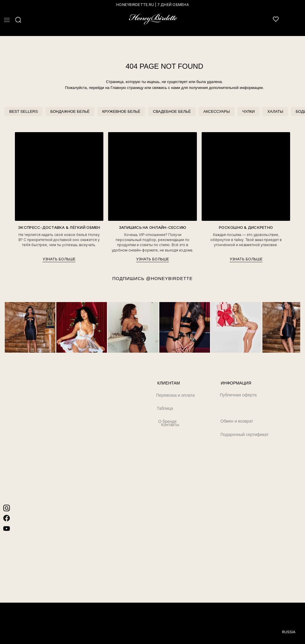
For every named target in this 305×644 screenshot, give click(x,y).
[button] (7, 20)
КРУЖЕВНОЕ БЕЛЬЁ (121, 111)
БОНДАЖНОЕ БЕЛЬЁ (70, 111)
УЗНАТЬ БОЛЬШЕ (59, 259)
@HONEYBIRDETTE (169, 278)
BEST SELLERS (24, 111)
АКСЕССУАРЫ (217, 111)
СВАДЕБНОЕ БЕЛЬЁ (172, 111)
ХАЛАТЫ (275, 111)
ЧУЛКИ (248, 111)
